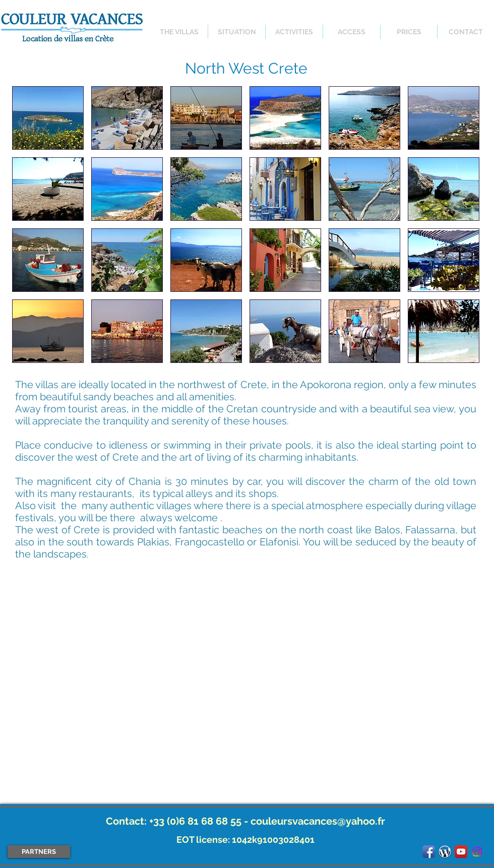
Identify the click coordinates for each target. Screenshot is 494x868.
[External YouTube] (246, 683)
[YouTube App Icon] (461, 852)
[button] (48, 118)
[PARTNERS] (39, 852)
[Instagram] (477, 852)
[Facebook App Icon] (429, 852)
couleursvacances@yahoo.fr (318, 821)
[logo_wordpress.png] (445, 852)
